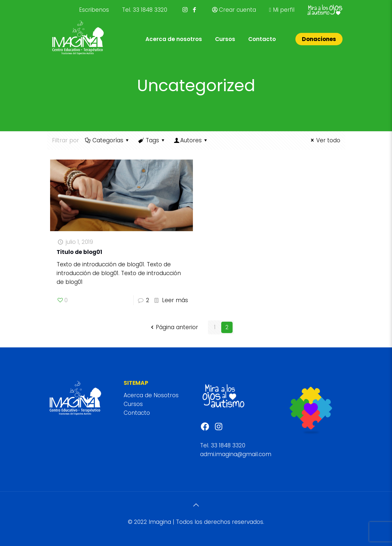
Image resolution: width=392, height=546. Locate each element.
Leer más (175, 300)
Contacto (137, 413)
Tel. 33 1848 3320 (145, 10)
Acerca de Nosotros (151, 395)
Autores (191, 140)
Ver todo (324, 140)
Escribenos (94, 10)
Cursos (133, 404)
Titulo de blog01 (79, 252)
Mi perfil (282, 10)
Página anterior (173, 327)
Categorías (108, 140)
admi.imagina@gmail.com (236, 454)
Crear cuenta (234, 10)
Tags (152, 140)
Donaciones (319, 39)
